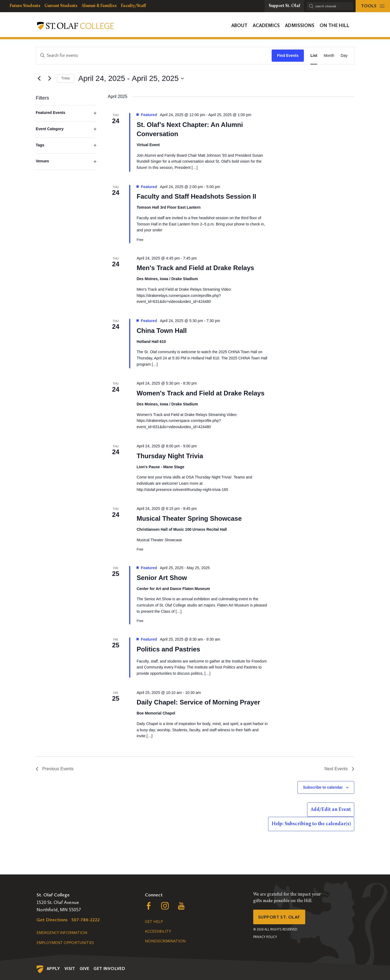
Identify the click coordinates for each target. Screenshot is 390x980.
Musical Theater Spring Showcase (189, 518)
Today (66, 78)
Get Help (154, 922)
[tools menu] (373, 6)
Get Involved (109, 968)
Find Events (288, 55)
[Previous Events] (39, 78)
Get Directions (52, 920)
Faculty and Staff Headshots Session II (196, 196)
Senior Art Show (162, 578)
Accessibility (158, 931)
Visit (70, 968)
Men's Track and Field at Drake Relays (195, 268)
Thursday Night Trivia (170, 456)
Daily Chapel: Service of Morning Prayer (198, 702)
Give (84, 968)
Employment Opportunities (65, 943)
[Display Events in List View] (314, 56)
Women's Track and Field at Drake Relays (200, 393)
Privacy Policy (265, 938)
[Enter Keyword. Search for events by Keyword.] (154, 56)
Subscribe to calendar (323, 787)
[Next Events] (50, 78)
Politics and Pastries (168, 649)
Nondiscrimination (165, 941)
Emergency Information (62, 933)
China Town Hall (162, 331)
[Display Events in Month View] (329, 56)
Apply (53, 968)
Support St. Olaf (280, 917)
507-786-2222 (86, 920)
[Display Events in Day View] (344, 56)
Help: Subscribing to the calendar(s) (311, 824)
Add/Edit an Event (331, 810)
